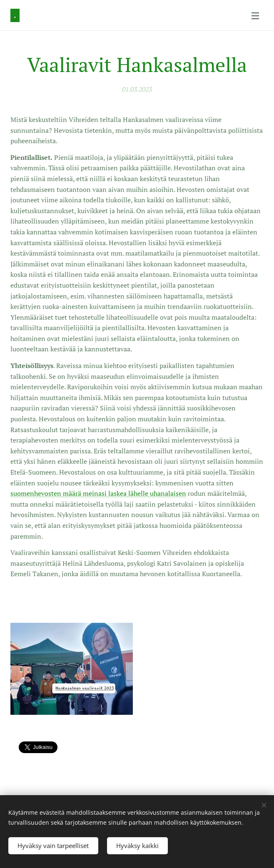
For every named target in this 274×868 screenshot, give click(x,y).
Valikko (255, 16)
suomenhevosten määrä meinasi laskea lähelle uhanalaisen (98, 493)
